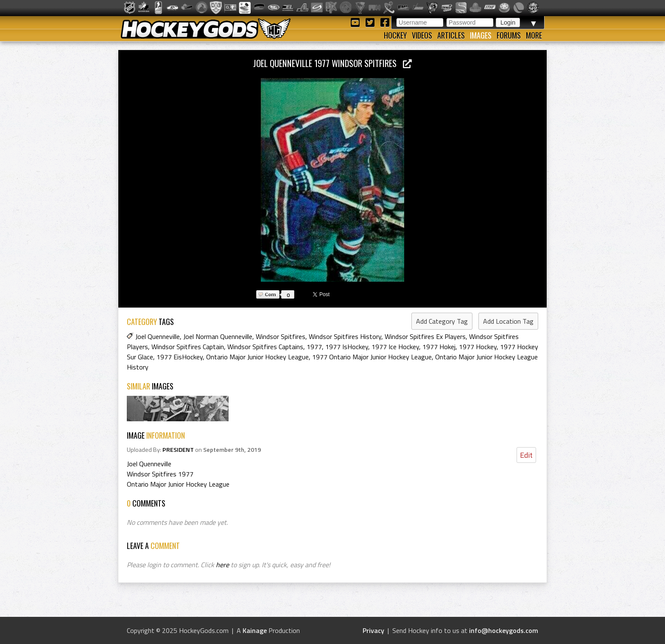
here (222, 565)
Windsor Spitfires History (345, 336)
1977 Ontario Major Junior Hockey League (372, 357)
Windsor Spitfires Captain (188, 347)
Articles (451, 35)
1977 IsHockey (347, 347)
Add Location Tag (508, 321)
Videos (422, 35)
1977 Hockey (478, 347)
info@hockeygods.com (504, 630)
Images (481, 35)
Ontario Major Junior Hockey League (257, 357)
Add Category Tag (442, 321)
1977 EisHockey (180, 357)
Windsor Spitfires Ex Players (425, 336)
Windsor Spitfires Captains (265, 347)
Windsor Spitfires (281, 336)
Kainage (255, 630)
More (534, 35)
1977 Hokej (439, 347)
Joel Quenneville (158, 336)
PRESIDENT (178, 450)
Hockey (395, 35)
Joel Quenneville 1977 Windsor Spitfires (332, 63)
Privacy (373, 630)
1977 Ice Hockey (395, 347)
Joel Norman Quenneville (218, 336)
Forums (509, 35)
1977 (314, 347)
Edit (526, 455)
